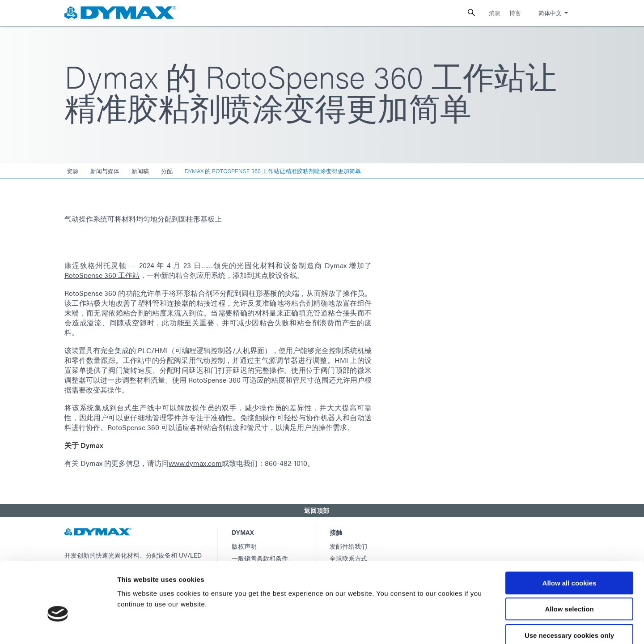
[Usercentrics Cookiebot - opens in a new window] (58, 627)
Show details (469, 626)
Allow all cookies (570, 535)
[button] (322, 510)
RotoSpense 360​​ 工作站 (102, 275)
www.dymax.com (195, 463)
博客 (515, 13)
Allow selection (569, 561)
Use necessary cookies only (569, 587)
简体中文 (550, 13)
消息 (495, 13)
